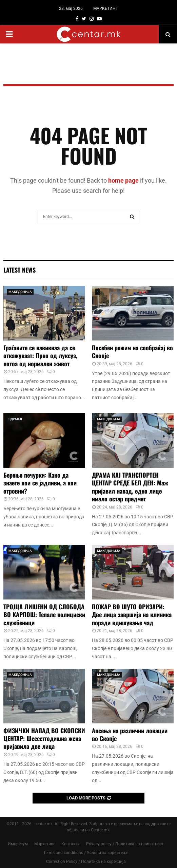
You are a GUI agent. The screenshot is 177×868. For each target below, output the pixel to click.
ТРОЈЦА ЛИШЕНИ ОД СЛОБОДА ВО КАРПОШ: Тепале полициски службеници (44, 615)
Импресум (18, 844)
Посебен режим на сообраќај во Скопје (132, 352)
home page (123, 180)
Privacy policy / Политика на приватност (125, 844)
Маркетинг (45, 844)
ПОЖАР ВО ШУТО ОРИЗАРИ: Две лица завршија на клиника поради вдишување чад (132, 615)
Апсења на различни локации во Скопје (130, 734)
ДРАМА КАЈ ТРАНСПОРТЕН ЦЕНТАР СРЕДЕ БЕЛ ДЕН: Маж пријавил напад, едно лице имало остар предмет (130, 487)
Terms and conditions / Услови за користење (86, 853)
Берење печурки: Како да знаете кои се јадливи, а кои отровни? (40, 483)
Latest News (19, 270)
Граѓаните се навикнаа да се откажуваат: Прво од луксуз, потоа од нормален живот (40, 356)
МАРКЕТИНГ (106, 8)
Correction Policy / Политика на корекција (86, 862)
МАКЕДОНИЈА (20, 292)
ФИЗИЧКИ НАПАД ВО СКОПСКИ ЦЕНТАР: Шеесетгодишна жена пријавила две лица (44, 738)
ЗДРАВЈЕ (16, 419)
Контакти (71, 844)
